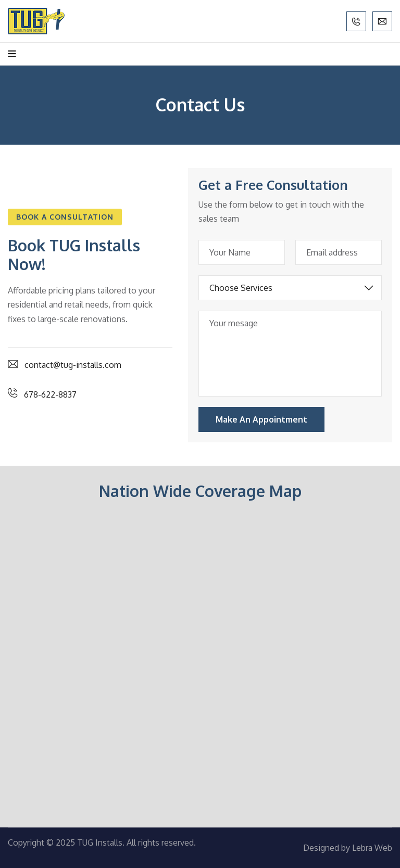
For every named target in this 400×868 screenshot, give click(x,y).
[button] (65, 217)
